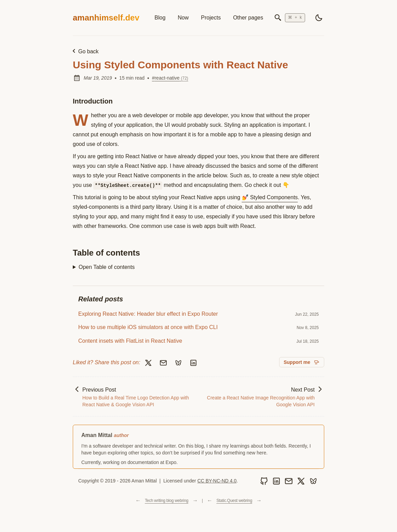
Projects (211, 18)
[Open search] (290, 18)
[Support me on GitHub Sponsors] (302, 362)
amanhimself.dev (106, 18)
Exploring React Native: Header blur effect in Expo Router (148, 314)
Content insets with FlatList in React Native (130, 341)
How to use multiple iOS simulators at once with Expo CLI (148, 327)
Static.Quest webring (234, 501)
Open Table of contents (107, 267)
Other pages (248, 18)
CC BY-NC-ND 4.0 (217, 481)
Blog (160, 18)
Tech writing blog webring (167, 501)
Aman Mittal (97, 435)
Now (183, 18)
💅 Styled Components (270, 197)
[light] (319, 18)
